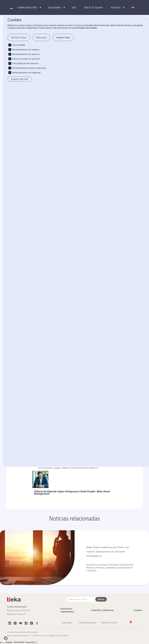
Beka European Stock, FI (19, 610)
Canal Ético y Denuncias (102, 610)
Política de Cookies (109, 622)
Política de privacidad (88, 622)
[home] (11, 8)
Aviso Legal (67, 622)
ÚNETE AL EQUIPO (93, 7)
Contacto (138, 610)
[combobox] (4, 641)
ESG (74, 7)
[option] (7, 641)
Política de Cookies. (88, 28)
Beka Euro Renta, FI (16, 614)
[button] (29, 7)
